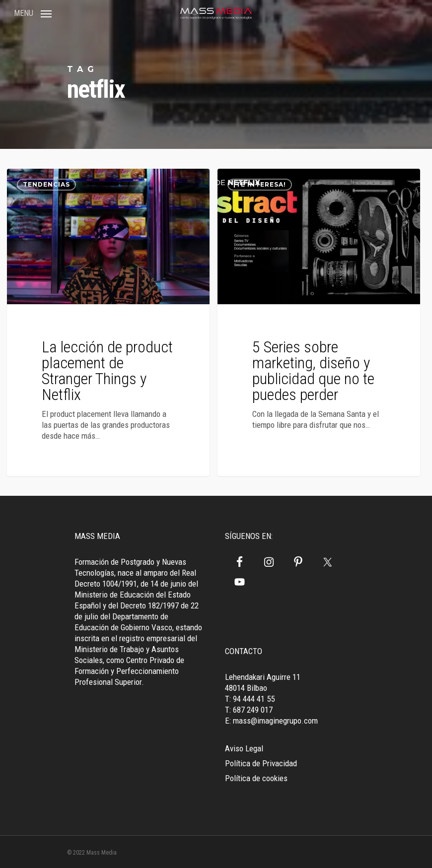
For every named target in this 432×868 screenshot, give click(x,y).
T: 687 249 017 (249, 710)
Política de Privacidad (261, 763)
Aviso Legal (244, 748)
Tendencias (46, 184)
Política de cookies (256, 778)
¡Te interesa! (260, 184)
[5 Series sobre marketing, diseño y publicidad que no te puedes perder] (319, 322)
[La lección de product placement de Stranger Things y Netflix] (108, 322)
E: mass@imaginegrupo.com (271, 721)
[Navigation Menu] (33, 13)
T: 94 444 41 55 (250, 699)
